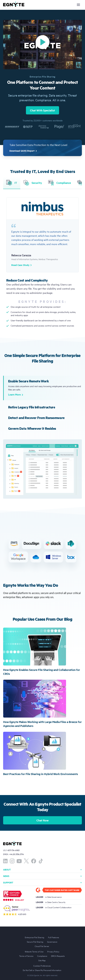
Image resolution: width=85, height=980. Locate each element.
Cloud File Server (42, 946)
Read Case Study (22, 265)
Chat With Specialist (42, 110)
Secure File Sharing (35, 942)
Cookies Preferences (42, 966)
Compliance (42, 956)
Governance (52, 942)
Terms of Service (26, 956)
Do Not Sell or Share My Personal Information (42, 970)
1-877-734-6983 (13, 850)
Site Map (42, 960)
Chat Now (42, 820)
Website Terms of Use (34, 951)
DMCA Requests (58, 956)
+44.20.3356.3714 (16, 854)
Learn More (16, 395)
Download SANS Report (23, 151)
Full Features (54, 937)
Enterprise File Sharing (34, 937)
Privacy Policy (53, 951)
